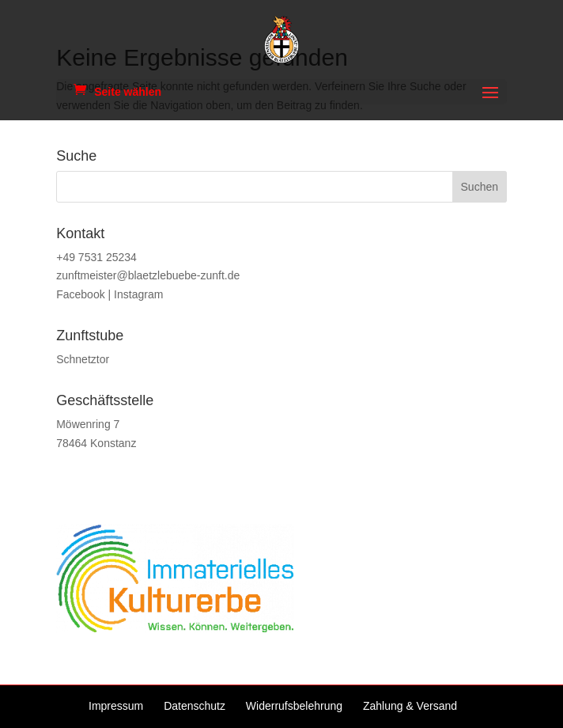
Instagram (138, 294)
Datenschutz (195, 706)
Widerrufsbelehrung (294, 706)
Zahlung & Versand (410, 706)
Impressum (116, 706)
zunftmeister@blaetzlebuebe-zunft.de (148, 275)
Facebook (80, 294)
